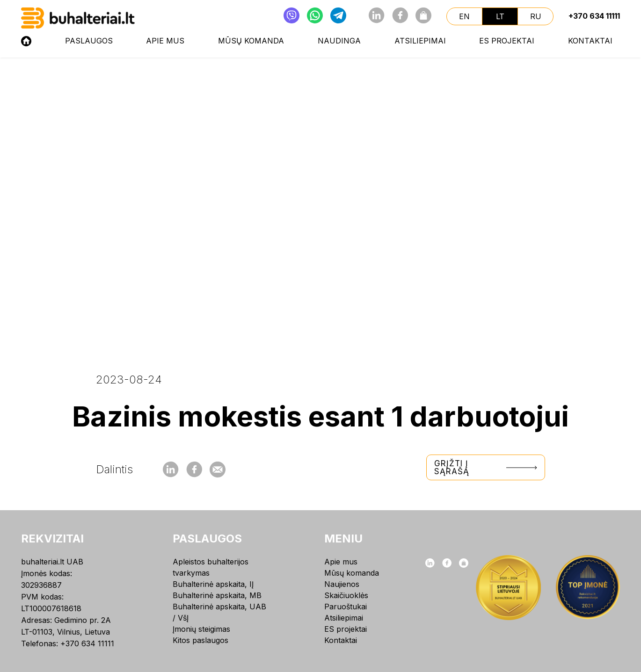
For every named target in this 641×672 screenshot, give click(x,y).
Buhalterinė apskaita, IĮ (213, 584)
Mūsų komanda (251, 41)
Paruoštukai (346, 607)
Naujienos (342, 584)
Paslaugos (89, 41)
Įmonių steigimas (201, 629)
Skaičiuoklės (346, 595)
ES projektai (507, 41)
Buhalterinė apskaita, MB (217, 595)
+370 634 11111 (594, 16)
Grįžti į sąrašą (486, 467)
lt (500, 16)
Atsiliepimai (420, 41)
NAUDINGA (339, 41)
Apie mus (165, 41)
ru (536, 16)
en (464, 16)
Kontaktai (590, 41)
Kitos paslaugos (200, 640)
